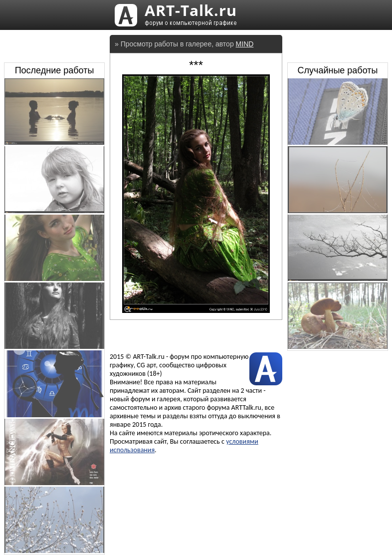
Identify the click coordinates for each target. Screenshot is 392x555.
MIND (245, 44)
